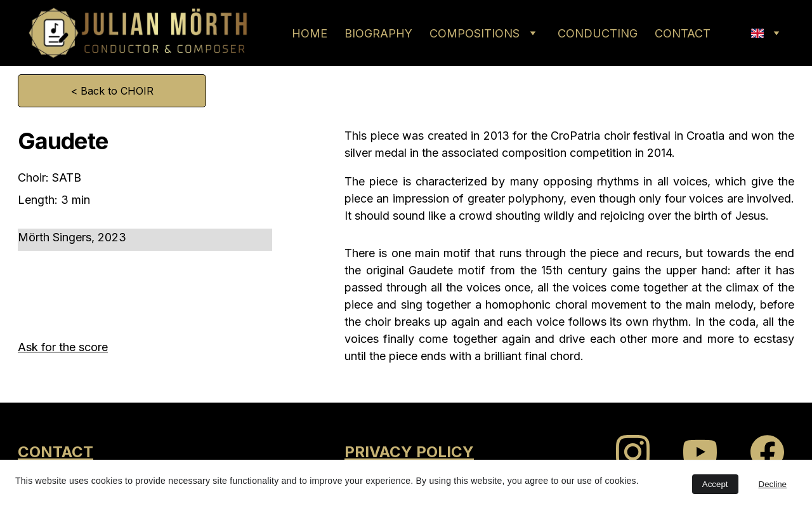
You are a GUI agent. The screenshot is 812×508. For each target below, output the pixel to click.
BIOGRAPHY (378, 33)
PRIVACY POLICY (409, 452)
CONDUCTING (598, 33)
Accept (715, 484)
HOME (310, 33)
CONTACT (683, 33)
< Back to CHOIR (112, 91)
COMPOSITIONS (475, 33)
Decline (773, 484)
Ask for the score (63, 347)
